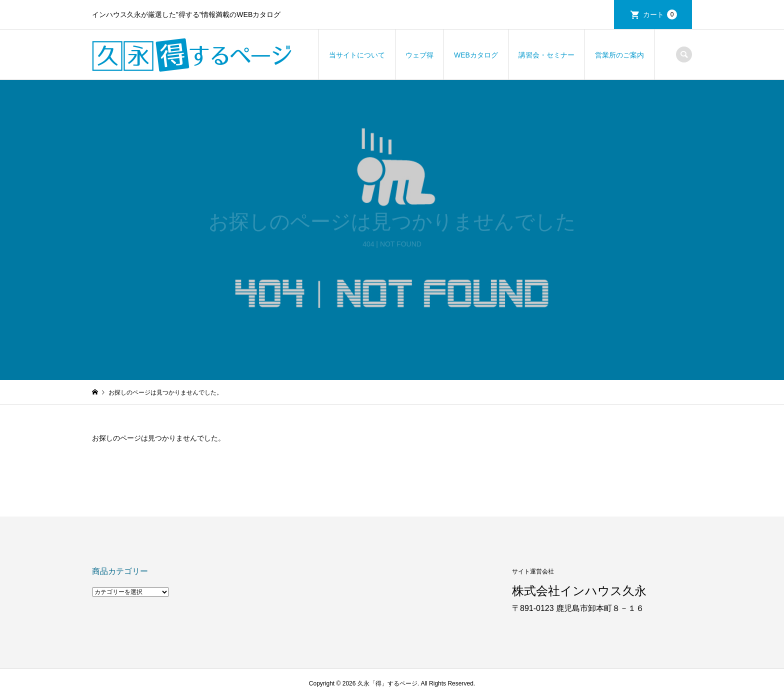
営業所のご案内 (619, 55)
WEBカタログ (476, 55)
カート (660, 14)
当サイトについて (357, 55)
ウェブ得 (419, 55)
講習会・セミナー (546, 55)
